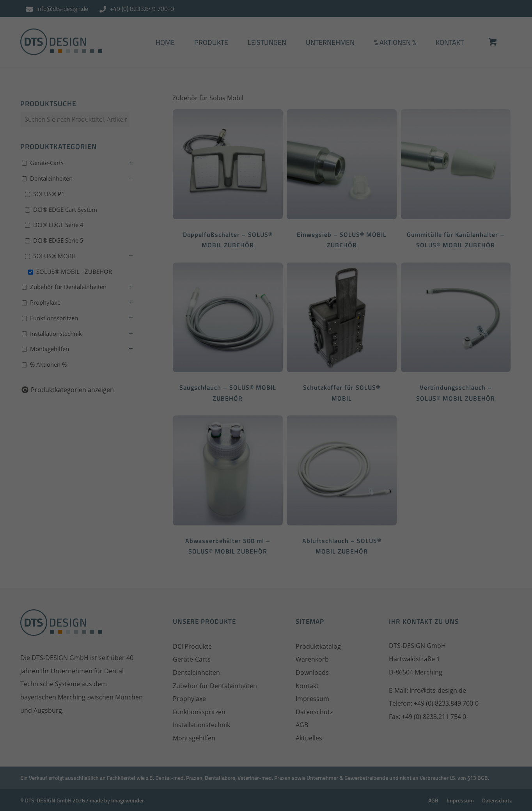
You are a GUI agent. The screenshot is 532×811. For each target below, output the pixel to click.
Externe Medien (337, 146)
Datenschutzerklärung (317, 107)
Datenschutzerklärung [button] (270, 253)
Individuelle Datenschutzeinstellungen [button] (266, 233)
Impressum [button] (309, 253)
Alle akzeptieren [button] (266, 177)
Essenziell (182, 146)
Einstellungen (280, 117)
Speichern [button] (266, 205)
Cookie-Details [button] (227, 253)
